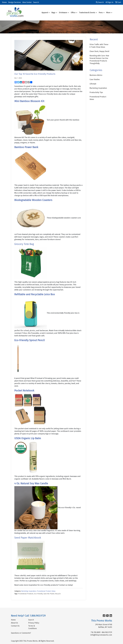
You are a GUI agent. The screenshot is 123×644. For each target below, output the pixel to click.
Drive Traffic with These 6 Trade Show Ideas (99, 46)
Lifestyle (93, 84)
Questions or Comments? (21, 633)
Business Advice (96, 75)
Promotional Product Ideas (46, 591)
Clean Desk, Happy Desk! (99, 51)
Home (4, 2)
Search (36, 2)
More (108, 13)
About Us (15, 623)
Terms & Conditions (33, 627)
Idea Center (27, 2)
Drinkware (63, 13)
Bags (53, 13)
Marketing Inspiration (29, 591)
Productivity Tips (96, 92)
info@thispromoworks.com (101, 635)
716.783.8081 (96, 632)
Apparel (45, 13)
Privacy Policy (34, 623)
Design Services (15, 2)
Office (73, 13)
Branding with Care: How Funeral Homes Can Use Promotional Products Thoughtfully (99, 60)
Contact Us (15, 626)
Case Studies (95, 79)
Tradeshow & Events (87, 13)
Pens (101, 13)
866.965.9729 (107, 632)
